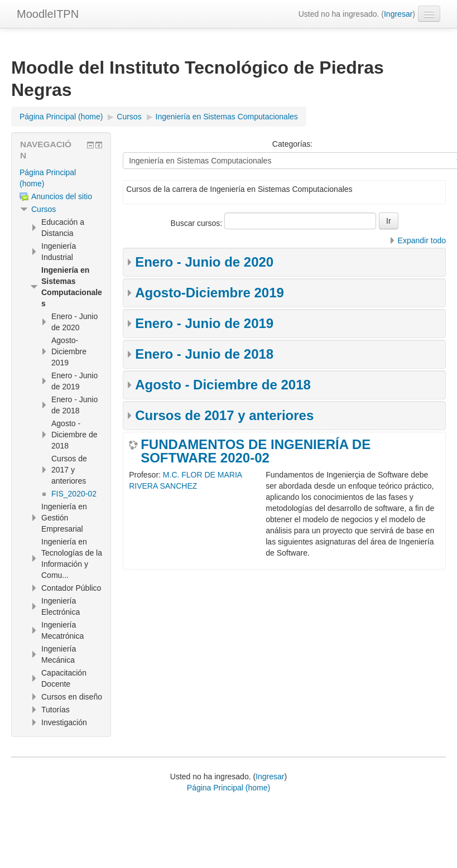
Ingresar (398, 14)
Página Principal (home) (228, 788)
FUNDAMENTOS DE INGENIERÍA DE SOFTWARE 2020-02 (256, 451)
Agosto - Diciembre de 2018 (223, 385)
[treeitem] (61, 178)
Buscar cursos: (198, 223)
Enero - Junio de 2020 (204, 262)
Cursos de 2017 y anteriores (224, 415)
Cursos (44, 209)
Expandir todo (422, 240)
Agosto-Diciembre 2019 (210, 293)
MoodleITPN (48, 14)
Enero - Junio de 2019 (204, 323)
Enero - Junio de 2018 (204, 354)
